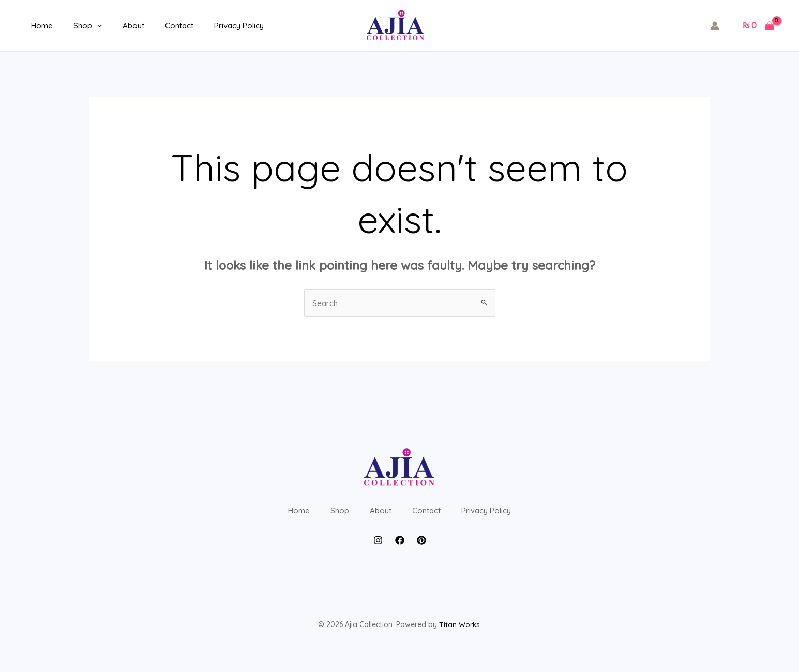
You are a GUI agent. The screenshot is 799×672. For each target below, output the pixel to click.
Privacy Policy (216, 26)
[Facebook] (400, 556)
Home (39, 26)
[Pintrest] (421, 556)
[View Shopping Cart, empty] (758, 26)
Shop (80, 26)
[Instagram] (378, 556)
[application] (89, 26)
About (120, 26)
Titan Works (459, 641)
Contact (161, 26)
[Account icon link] (715, 26)
